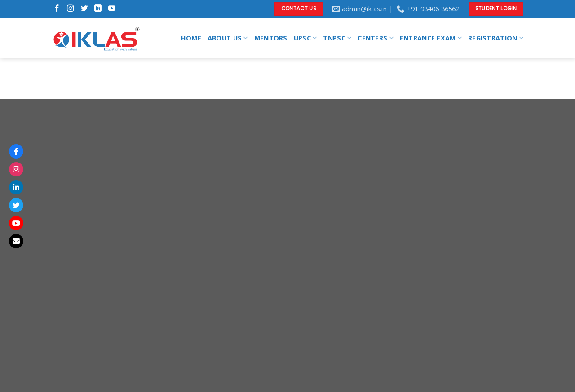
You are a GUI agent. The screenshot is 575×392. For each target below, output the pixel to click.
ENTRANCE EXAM (431, 38)
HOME (191, 38)
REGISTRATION (496, 38)
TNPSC (337, 38)
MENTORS (271, 38)
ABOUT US (228, 38)
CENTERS (376, 38)
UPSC (305, 38)
